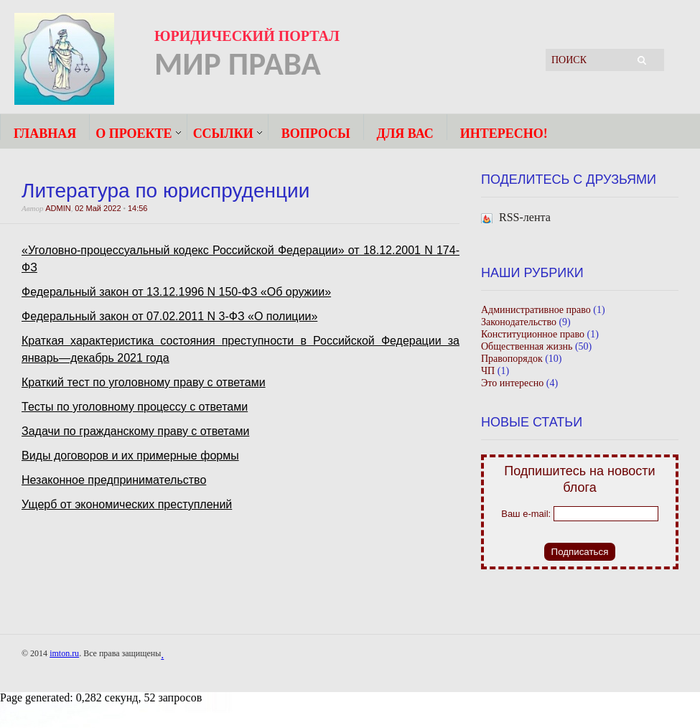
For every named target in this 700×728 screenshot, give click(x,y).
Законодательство (519, 322)
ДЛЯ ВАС (405, 133)
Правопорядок (512, 359)
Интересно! (504, 133)
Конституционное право (533, 334)
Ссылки (223, 133)
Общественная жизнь (527, 346)
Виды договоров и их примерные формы (130, 456)
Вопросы (316, 133)
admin (58, 208)
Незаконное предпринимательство (114, 480)
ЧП (488, 371)
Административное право (536, 310)
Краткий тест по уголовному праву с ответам (140, 382)
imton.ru (64, 653)
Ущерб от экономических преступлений (127, 504)
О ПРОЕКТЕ (134, 133)
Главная (45, 133)
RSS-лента (525, 218)
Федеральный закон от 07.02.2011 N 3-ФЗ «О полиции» (169, 316)
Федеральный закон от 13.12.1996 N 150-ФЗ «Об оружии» (176, 292)
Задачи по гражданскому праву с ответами (135, 431)
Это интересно (512, 383)
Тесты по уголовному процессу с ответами (135, 407)
